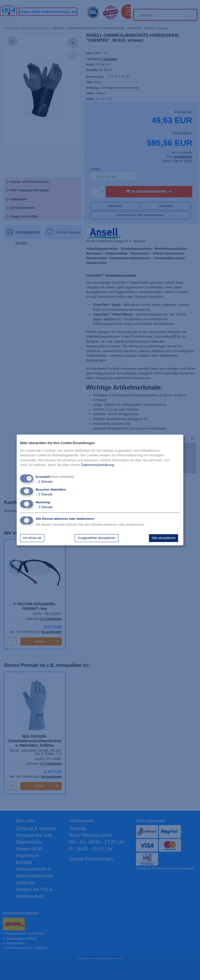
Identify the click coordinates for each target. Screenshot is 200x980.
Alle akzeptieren (164, 538)
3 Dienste (44, 507)
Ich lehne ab (32, 538)
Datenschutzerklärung (98, 465)
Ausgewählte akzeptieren (96, 538)
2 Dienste (44, 482)
